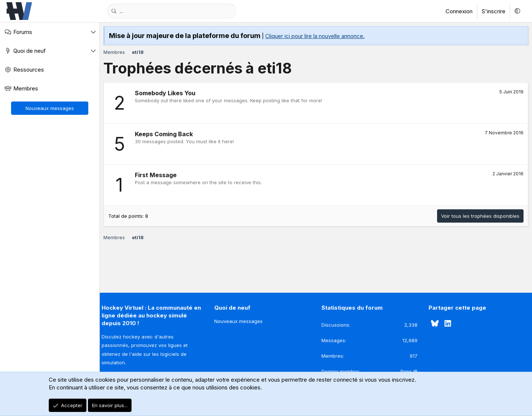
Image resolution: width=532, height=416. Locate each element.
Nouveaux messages (240, 321)
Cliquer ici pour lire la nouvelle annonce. (315, 36)
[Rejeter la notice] (520, 35)
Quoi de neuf (234, 308)
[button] (517, 11)
